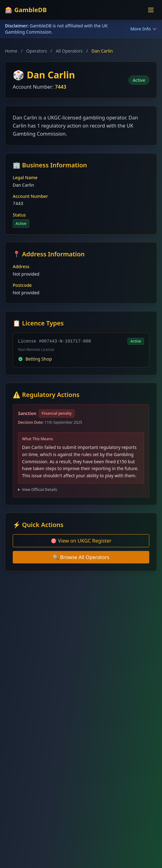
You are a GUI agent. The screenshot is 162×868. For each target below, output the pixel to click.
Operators (36, 51)
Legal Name (25, 177)
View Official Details (40, 490)
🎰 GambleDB (26, 10)
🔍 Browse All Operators (81, 557)
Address (21, 266)
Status (19, 215)
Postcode (22, 285)
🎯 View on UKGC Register (81, 541)
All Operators (69, 51)
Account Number (30, 196)
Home (11, 51)
